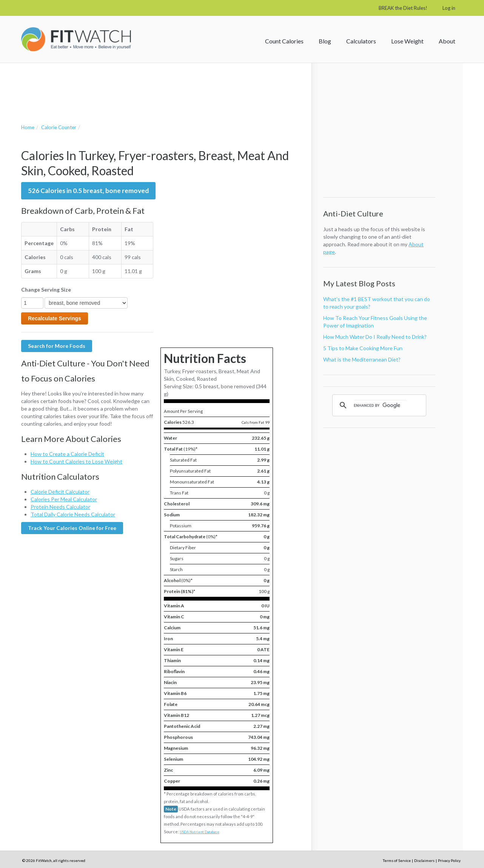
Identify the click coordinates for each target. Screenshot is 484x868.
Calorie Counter (59, 127)
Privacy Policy (449, 860)
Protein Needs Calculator (60, 507)
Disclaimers (424, 860)
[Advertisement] (159, 86)
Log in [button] (449, 8)
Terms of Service (397, 860)
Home (28, 127)
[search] (380, 405)
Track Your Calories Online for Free (72, 528)
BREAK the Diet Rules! (403, 8)
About (447, 41)
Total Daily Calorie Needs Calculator (73, 514)
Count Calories (284, 41)
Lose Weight (407, 41)
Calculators (361, 41)
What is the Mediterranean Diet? (362, 359)
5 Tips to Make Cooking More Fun (363, 348)
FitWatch (76, 39)
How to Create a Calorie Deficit (67, 454)
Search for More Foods (57, 346)
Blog (325, 41)
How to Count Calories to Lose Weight (76, 461)
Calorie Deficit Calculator (60, 492)
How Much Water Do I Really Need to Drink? (375, 337)
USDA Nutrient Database (200, 832)
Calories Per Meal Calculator (64, 499)
